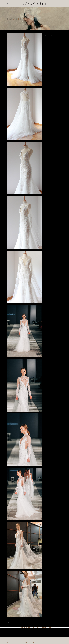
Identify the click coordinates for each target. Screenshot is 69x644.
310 (51, 40)
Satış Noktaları (29, 643)
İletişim (35, 643)
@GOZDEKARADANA (45, 627)
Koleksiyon (21, 643)
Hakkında (15, 643)
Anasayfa (9, 643)
